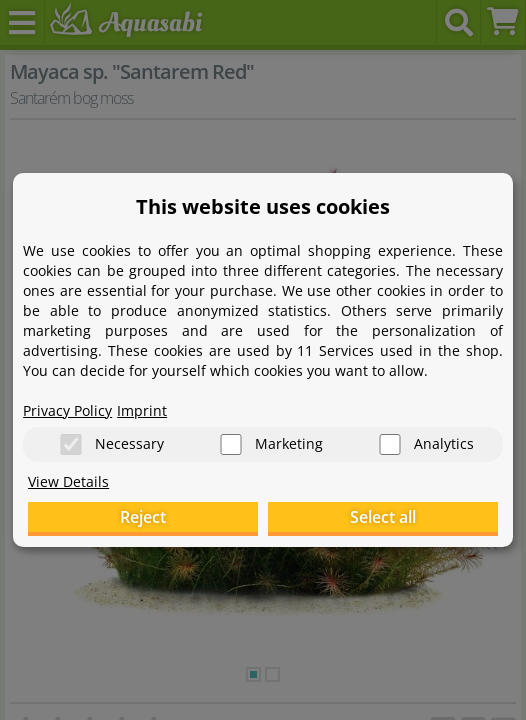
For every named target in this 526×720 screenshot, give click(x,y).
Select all (383, 517)
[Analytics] (390, 444)
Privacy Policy (67, 410)
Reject (143, 517)
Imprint (142, 410)
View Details (68, 481)
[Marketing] (231, 444)
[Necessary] (71, 444)
